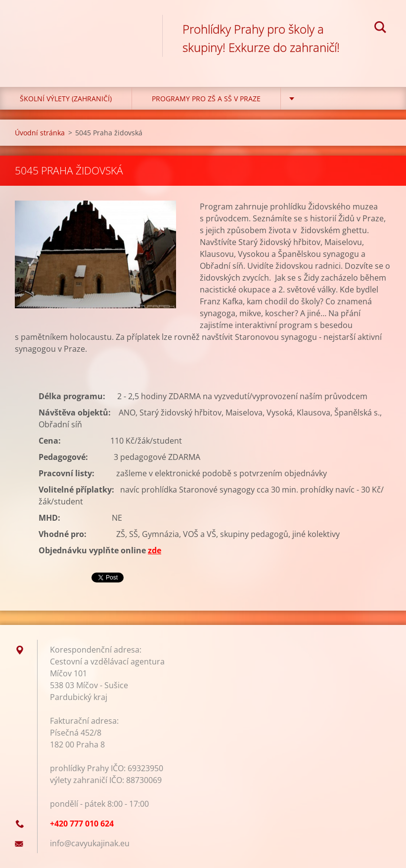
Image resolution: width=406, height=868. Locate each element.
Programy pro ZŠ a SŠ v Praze (206, 99)
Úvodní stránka (40, 133)
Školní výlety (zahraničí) (66, 99)
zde (155, 550)
